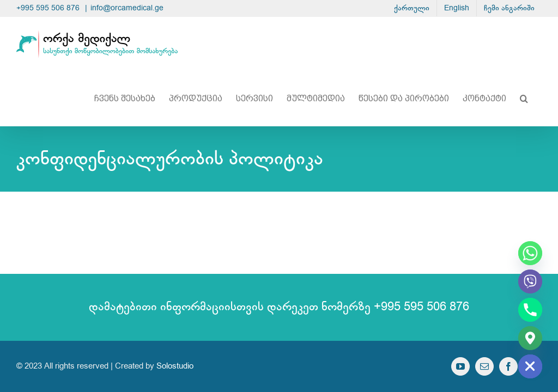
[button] (524, 99)
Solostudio (175, 366)
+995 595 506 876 (49, 8)
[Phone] (530, 310)
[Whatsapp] (530, 253)
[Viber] (530, 281)
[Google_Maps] (530, 338)
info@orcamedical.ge (127, 8)
